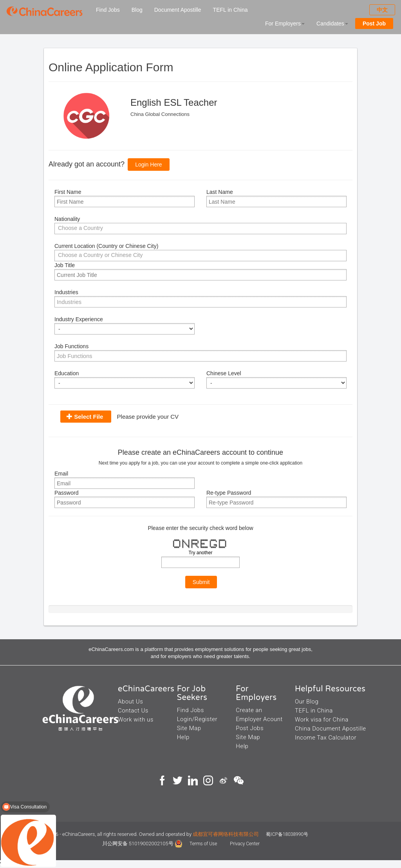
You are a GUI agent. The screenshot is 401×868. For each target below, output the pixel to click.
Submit (201, 582)
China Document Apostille (331, 729)
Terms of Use (204, 844)
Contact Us (133, 711)
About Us (130, 702)
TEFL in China (230, 10)
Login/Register (197, 719)
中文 (382, 10)
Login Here (149, 165)
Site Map (189, 728)
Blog (137, 10)
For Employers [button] (285, 24)
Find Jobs (108, 10)
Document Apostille (178, 10)
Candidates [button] (332, 24)
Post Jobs (250, 728)
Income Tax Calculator (326, 738)
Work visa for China (322, 720)
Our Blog (307, 702)
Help (183, 737)
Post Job (374, 24)
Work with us (136, 720)
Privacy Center (245, 844)
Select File (89, 417)
